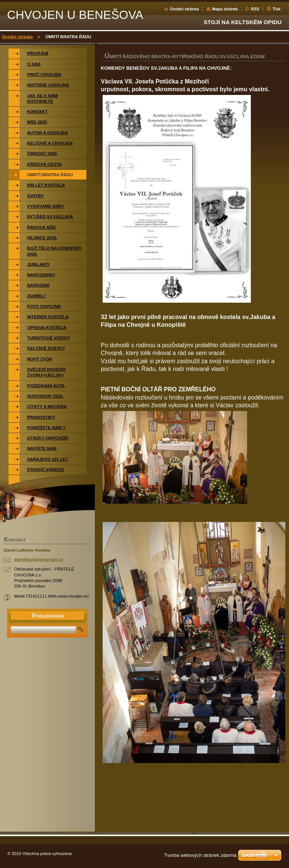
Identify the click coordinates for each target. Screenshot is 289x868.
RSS (255, 9)
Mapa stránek (225, 9)
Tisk (276, 9)
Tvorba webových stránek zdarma (200, 855)
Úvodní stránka (184, 9)
